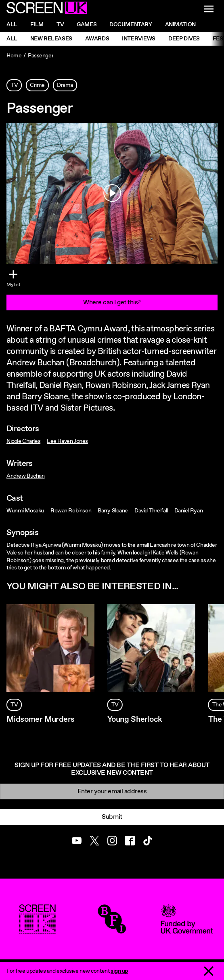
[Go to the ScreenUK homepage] (47, 9)
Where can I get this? (112, 302)
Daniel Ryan (188, 511)
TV (14, 85)
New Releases (51, 39)
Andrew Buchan (26, 476)
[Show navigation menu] (209, 9)
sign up (119, 971)
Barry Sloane (113, 511)
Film (37, 25)
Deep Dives (184, 39)
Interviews (139, 39)
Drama (65, 85)
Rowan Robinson (71, 511)
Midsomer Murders (40, 720)
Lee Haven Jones (67, 441)
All (12, 25)
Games (87, 25)
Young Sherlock (135, 720)
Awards (97, 39)
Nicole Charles (23, 441)
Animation (180, 25)
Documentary (131, 25)
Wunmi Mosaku (25, 511)
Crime (37, 85)
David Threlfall (151, 511)
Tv (60, 25)
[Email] (112, 791)
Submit (112, 817)
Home (14, 56)
